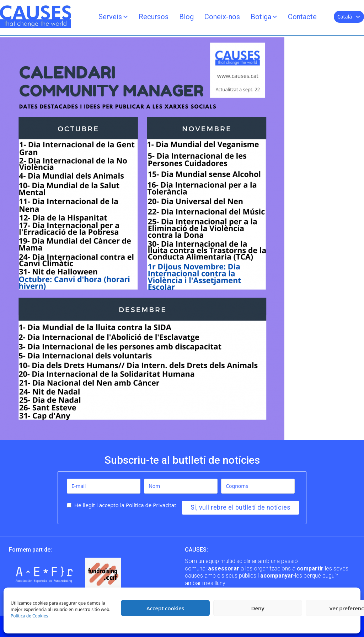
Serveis (110, 17)
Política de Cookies (29, 616)
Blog (186, 17)
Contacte (302, 17)
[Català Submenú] (358, 17)
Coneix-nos (222, 17)
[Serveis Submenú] (125, 17)
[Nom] (181, 486)
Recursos (154, 17)
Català (345, 17)
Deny (258, 608)
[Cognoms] (258, 486)
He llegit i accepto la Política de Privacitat (125, 505)
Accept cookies (165, 608)
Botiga (261, 17)
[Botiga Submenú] (275, 17)
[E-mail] (104, 486)
